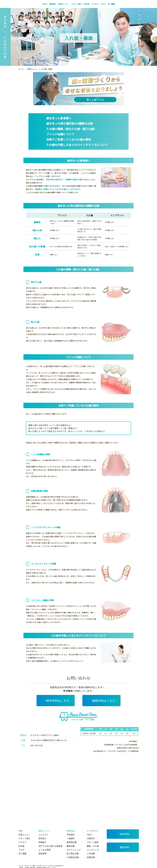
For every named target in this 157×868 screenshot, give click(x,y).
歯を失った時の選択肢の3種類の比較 (69, 123)
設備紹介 (43, 842)
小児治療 (91, 853)
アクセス (95, 4)
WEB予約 (124, 834)
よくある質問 (45, 850)
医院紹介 (53, 4)
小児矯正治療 (73, 857)
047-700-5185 (37, 745)
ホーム (21, 69)
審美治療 (71, 846)
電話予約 (124, 847)
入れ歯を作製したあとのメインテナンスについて (77, 145)
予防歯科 (71, 835)
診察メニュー (64, 4)
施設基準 (43, 853)
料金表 (87, 4)
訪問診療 (91, 857)
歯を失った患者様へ (59, 118)
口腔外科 (91, 838)
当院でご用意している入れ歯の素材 (69, 139)
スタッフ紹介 (77, 4)
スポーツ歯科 (93, 842)
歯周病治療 (72, 842)
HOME (45, 4)
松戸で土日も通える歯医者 (51, 846)
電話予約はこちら (104, 701)
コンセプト (44, 835)
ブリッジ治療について (60, 134)
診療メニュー (33, 69)
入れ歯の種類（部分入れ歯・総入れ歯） (71, 129)
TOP (20, 831)
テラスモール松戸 (122, 745)
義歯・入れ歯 (93, 846)
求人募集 (111, 4)
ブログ (103, 4)
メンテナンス (93, 850)
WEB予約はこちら (58, 701)
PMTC (90, 835)
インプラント (93, 831)
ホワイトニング (74, 850)
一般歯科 (71, 838)
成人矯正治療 (73, 853)
